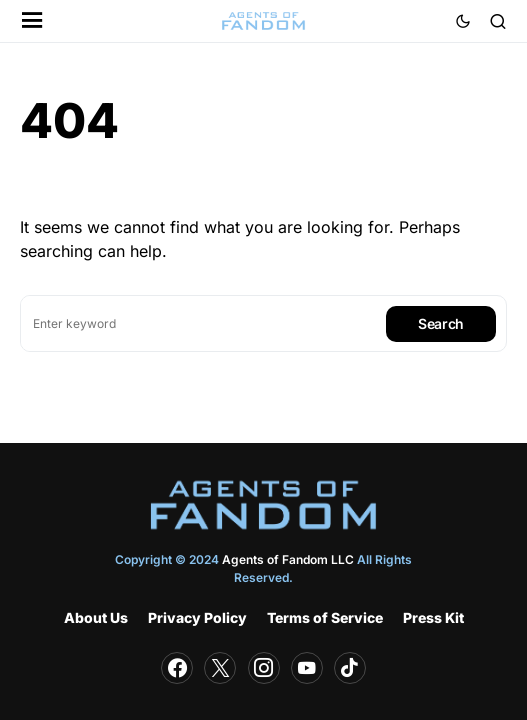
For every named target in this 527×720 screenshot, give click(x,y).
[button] (32, 21)
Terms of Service (325, 617)
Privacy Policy (197, 617)
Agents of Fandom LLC (288, 559)
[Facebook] (177, 668)
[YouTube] (307, 668)
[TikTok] (350, 668)
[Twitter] (220, 668)
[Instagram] (264, 668)
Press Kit (433, 617)
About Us (96, 617)
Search (441, 323)
